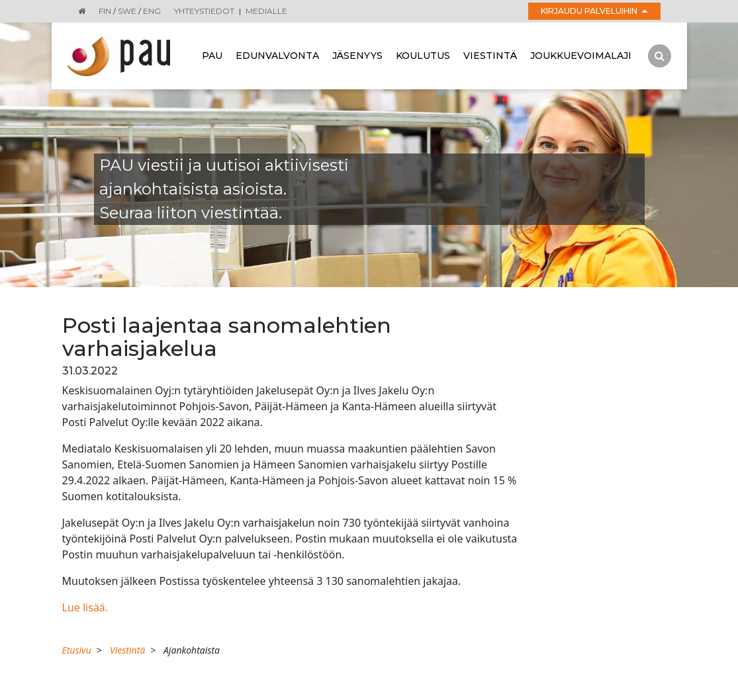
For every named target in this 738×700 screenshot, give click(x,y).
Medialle (266, 11)
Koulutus (423, 56)
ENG (152, 11)
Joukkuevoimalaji (581, 56)
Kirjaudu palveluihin (594, 11)
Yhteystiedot (204, 11)
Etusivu (77, 650)
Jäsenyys (357, 56)
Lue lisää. (85, 607)
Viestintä (490, 56)
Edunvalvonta (277, 56)
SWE (127, 11)
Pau (212, 56)
